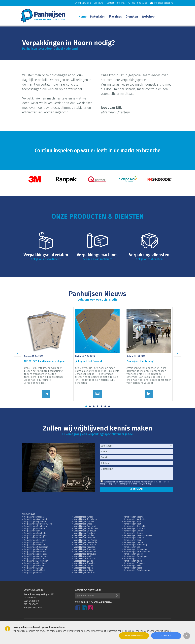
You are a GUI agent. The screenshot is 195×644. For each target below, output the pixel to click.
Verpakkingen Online (83, 566)
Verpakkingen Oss (132, 547)
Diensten (132, 17)
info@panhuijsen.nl (162, 3)
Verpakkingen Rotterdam (35, 552)
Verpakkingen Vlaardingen (136, 556)
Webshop (148, 17)
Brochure (99, 3)
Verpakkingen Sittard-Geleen (137, 552)
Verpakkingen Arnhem (84, 522)
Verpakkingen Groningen (35, 535)
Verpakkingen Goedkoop (85, 572)
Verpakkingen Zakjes (34, 568)
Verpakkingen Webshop (35, 563)
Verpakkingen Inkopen (34, 566)
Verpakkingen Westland (35, 559)
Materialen (98, 17)
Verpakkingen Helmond (84, 538)
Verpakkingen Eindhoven (85, 531)
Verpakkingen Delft (132, 524)
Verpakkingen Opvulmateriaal (137, 570)
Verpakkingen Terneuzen (85, 554)
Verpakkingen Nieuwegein (36, 547)
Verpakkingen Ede (32, 531)
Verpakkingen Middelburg (135, 545)
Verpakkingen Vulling (83, 570)
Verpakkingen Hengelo (134, 538)
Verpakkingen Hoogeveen (86, 540)
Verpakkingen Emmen (133, 531)
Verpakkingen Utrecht (133, 554)
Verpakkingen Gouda (133, 533)
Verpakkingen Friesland (85, 533)
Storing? (121, 3)
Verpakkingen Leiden (133, 542)
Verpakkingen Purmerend (36, 549)
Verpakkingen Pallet (133, 566)
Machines (115, 17)
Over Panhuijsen (83, 3)
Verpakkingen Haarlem (84, 535)
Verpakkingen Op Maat (34, 570)
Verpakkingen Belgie (133, 561)
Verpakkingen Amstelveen (86, 519)
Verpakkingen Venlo (83, 556)
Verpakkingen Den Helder (135, 526)
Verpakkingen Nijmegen (85, 547)
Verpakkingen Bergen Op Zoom (38, 524)
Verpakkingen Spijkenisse (36, 554)
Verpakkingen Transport (135, 563)
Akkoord (166, 636)
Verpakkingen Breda (83, 524)
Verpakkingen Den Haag (85, 526)
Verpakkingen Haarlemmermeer (138, 535)
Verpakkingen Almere (133, 517)
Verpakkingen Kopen (83, 568)
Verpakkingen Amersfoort (36, 519)
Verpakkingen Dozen (133, 568)
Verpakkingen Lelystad (34, 545)
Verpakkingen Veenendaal (36, 556)
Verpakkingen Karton (34, 572)
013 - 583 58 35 (138, 3)
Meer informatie (134, 636)
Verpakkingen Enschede (35, 533)
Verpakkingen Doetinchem (86, 528)
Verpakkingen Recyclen (84, 563)
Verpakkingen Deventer (35, 528)
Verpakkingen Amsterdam (135, 519)
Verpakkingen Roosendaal (136, 549)
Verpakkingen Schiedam (85, 552)
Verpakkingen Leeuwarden (86, 542)
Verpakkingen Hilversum (35, 540)
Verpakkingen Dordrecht (135, 528)
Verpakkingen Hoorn (133, 540)
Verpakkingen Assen (133, 522)
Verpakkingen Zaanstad (85, 559)
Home (82, 17)
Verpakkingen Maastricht (85, 545)
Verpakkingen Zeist (132, 559)
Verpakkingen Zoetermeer (36, 561)
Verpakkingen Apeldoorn (35, 522)
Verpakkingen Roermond (85, 549)
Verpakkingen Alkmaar (34, 517)
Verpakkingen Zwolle (83, 561)
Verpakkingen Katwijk (34, 542)
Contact (110, 3)
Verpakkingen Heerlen (34, 538)
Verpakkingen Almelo (83, 517)
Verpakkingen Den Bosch (35, 526)
